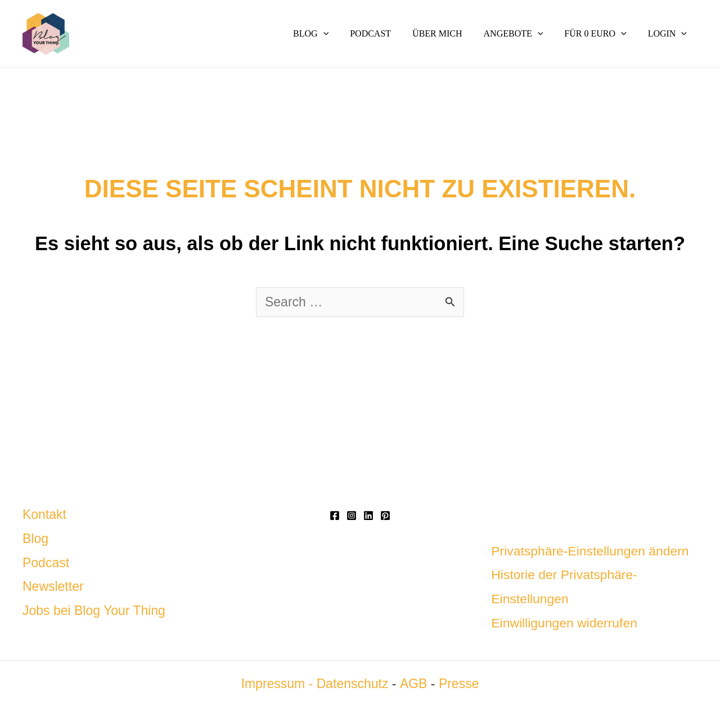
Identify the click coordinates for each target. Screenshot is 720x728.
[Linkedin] (368, 516)
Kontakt (44, 514)
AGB (413, 684)
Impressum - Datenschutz (315, 684)
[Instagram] (352, 516)
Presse (458, 684)
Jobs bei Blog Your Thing (94, 611)
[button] (342, 34)
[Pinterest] (385, 516)
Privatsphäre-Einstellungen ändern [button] (590, 551)
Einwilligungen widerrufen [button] (564, 623)
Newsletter (53, 586)
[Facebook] (335, 516)
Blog (35, 539)
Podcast (46, 563)
